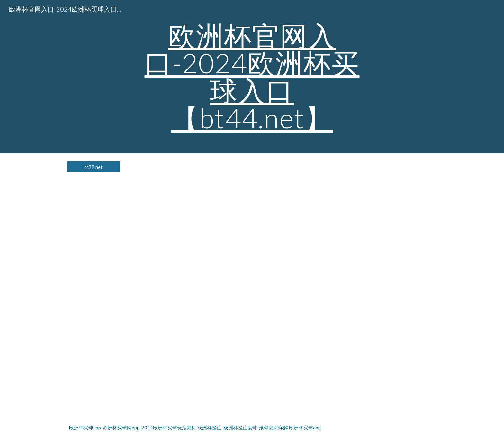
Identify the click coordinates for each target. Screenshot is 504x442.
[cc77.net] (94, 167)
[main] (252, 77)
